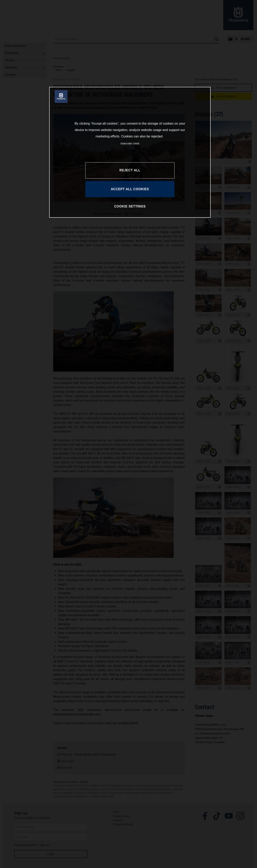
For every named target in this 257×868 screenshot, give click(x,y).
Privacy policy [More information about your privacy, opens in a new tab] (127, 143)
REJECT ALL (130, 170)
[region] (130, 152)
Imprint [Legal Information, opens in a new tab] (136, 143)
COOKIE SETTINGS (130, 206)
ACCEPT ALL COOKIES (130, 189)
